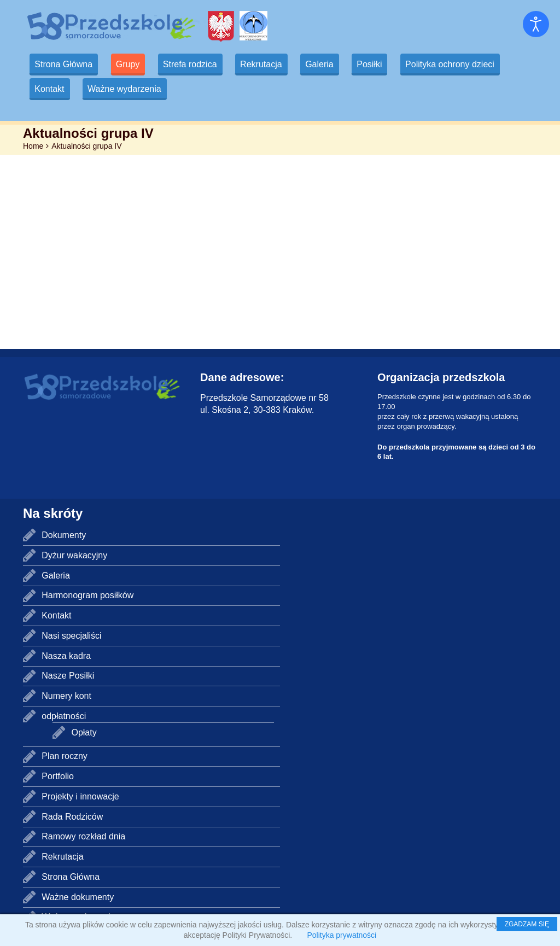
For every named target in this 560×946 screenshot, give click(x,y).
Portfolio (58, 776)
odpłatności (64, 716)
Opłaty (84, 732)
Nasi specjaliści (71, 636)
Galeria (328, 64)
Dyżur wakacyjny (74, 555)
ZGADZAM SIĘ (527, 924)
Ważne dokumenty (78, 897)
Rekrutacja (267, 64)
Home (33, 146)
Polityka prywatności (342, 935)
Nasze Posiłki (68, 676)
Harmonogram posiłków (87, 595)
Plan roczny (65, 756)
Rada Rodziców (72, 817)
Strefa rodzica (194, 64)
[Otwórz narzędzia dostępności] (536, 24)
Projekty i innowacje (80, 796)
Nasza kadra (66, 656)
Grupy (131, 64)
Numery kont (66, 696)
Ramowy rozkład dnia (83, 836)
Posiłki (380, 64)
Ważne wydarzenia (127, 89)
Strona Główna (65, 64)
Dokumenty (64, 535)
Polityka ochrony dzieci (462, 64)
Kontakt (50, 89)
